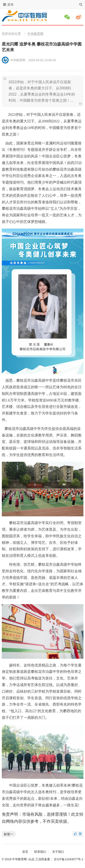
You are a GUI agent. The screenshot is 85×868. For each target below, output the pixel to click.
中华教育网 (35, 34)
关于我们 (58, 852)
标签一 (9, 834)
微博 (79, 17)
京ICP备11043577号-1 (68, 859)
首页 (25, 852)
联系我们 (40, 852)
